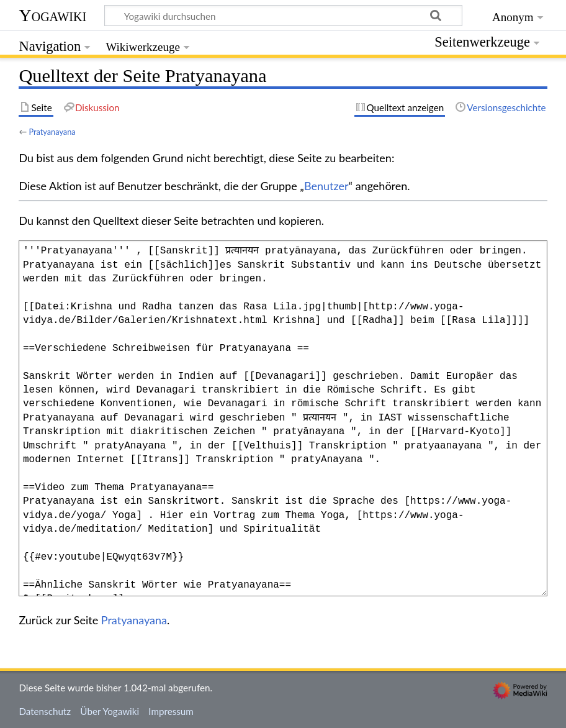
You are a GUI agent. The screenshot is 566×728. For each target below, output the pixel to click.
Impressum (171, 711)
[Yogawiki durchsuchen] (283, 16)
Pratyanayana (52, 132)
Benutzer (326, 186)
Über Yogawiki (110, 711)
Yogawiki (52, 15)
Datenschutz (45, 711)
